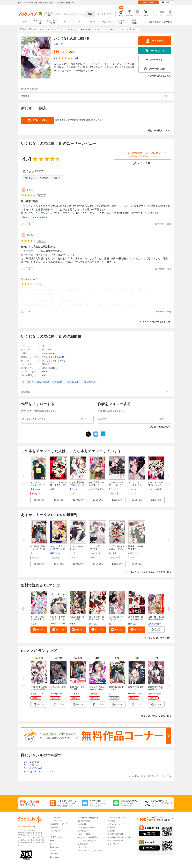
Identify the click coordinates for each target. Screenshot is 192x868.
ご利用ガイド (169, 22)
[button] (39, 500)
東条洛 (33, 694)
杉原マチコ (133, 553)
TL (79, 22)
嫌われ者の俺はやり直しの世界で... (155, 689)
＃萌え (44, 217)
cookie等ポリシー (115, 841)
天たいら (113, 489)
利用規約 (111, 831)
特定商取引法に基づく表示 (119, 837)
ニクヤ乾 (93, 694)
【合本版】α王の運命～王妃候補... (156, 618)
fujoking (53, 694)
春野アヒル (55, 553)
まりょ (30, 190)
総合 (25, 22)
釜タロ (112, 624)
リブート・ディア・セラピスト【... (116, 485)
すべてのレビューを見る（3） (157, 322)
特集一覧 (54, 828)
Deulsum (132, 694)
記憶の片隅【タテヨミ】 (136, 688)
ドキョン (34, 624)
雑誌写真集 (134, 22)
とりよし (74, 553)
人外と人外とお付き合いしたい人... (116, 619)
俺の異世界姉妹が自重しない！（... (97, 485)
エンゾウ (132, 489)
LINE (52, 841)
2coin (140, 694)
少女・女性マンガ (52, 22)
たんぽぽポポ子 (96, 489)
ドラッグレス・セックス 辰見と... (136, 485)
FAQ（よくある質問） (88, 837)
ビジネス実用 (120, 22)
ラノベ (93, 22)
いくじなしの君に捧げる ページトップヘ (150, 776)
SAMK (61, 694)
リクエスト (83, 847)
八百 (52, 489)
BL (66, 22)
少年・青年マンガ (38, 22)
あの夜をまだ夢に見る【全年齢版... (57, 619)
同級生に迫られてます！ (136, 548)
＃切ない (44, 178)
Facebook (55, 857)
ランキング (55, 831)
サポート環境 (84, 834)
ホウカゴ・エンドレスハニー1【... (38, 485)
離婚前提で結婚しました (116, 688)
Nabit (63, 624)
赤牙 (159, 694)
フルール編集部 (155, 489)
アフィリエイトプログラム (90, 851)
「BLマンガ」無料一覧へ (159, 638)
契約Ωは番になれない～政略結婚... (39, 688)
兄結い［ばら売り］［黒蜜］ (77, 618)
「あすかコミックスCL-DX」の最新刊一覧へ (150, 572)
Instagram (55, 847)
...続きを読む (153, 213)
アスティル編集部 (46, 694)
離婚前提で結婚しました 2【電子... (38, 549)
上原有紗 (152, 624)
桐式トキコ (74, 489)
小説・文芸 (107, 22)
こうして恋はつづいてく (97, 548)
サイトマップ (113, 844)
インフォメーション (87, 841)
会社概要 (111, 821)
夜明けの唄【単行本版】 (77, 688)
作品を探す (83, 824)
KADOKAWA (48, 353)
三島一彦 (58, 44)
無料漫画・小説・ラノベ (61, 824)
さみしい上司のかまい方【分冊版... (57, 549)
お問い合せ (83, 844)
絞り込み (49, 14)
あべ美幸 (113, 553)
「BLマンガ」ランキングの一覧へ (155, 716)
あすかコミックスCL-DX (54, 357)
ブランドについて (115, 824)
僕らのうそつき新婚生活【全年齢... (38, 619)
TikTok (53, 850)
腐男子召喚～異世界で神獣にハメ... (97, 619)
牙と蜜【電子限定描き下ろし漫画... (77, 485)
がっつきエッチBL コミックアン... (155, 485)
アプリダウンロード (87, 828)
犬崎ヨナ (152, 694)
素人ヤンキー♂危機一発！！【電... (58, 484)
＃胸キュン (29, 178)
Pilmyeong (55, 624)
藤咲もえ (93, 624)
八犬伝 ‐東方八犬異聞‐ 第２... (116, 548)
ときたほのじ (95, 553)
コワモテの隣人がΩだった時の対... (97, 689)
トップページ (56, 821)
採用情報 (111, 828)
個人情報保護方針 (115, 834)
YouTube (54, 854)
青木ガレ (74, 624)
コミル (30, 235)
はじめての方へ (155, 22)
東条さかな (35, 489)
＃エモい (57, 178)
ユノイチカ (74, 694)
